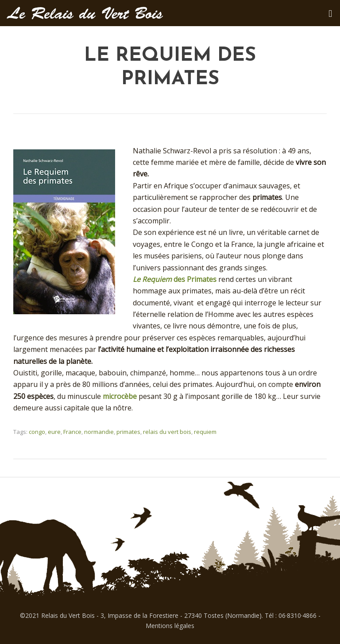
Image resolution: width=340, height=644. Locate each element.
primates (128, 432)
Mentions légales (170, 626)
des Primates (176, 279)
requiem (205, 432)
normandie (99, 432)
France (72, 432)
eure (54, 432)
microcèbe (121, 396)
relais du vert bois (167, 432)
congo (37, 432)
